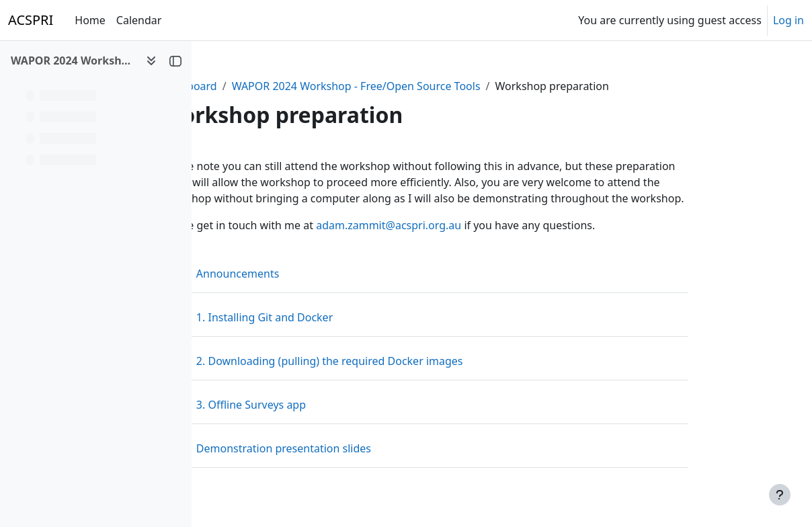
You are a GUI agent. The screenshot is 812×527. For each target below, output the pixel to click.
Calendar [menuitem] (139, 20)
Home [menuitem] (90, 20)
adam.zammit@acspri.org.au (455, 225)
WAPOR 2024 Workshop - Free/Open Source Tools (422, 86)
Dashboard (256, 86)
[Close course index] (175, 60)
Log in (788, 20)
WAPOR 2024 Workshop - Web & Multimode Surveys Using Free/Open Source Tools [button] (73, 60)
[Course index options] (151, 60)
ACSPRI (31, 20)
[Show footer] (780, 495)
